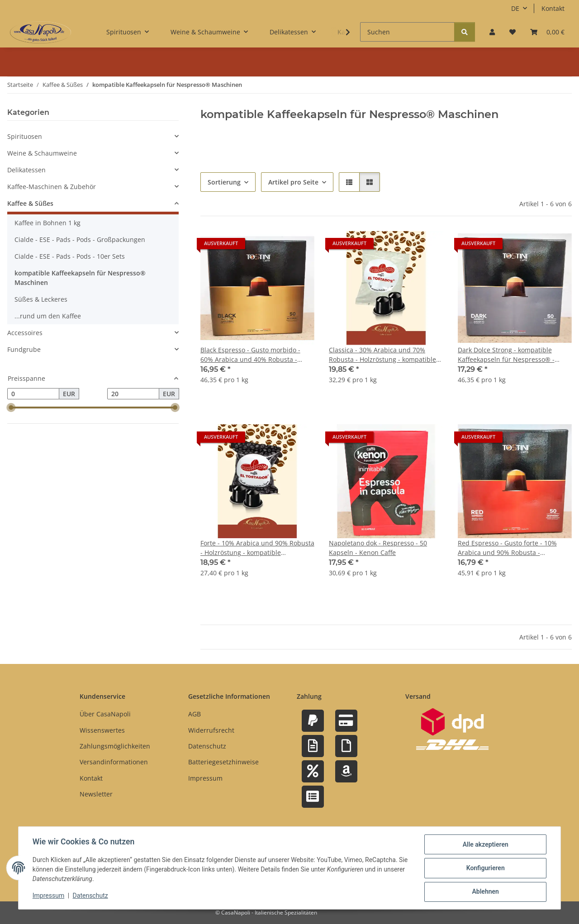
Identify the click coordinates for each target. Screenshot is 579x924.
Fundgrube (24, 349)
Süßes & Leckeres (41, 299)
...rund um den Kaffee (48, 316)
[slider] (11, 408)
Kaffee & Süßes (30, 203)
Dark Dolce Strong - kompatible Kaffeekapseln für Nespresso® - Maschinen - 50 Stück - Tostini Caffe (512, 355)
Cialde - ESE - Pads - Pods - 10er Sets (70, 256)
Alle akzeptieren (485, 845)
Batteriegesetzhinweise (223, 762)
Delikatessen (26, 170)
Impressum (49, 896)
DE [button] (515, 8)
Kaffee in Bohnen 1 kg (47, 223)
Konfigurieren (485, 868)
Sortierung (224, 182)
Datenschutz (91, 896)
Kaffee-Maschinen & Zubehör (52, 187)
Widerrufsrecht (211, 730)
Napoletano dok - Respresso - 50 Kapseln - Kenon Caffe (378, 548)
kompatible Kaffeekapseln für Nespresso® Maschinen (80, 278)
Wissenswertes (102, 730)
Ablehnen (485, 892)
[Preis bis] (133, 394)
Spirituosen (25, 136)
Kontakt (553, 8)
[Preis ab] (33, 394)
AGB (195, 714)
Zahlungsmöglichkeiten (115, 746)
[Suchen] (407, 32)
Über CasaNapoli (105, 714)
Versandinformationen (114, 762)
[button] (492, 32)
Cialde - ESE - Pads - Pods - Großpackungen (80, 239)
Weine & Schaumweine (42, 153)
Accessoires (25, 333)
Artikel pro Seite (293, 182)
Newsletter (96, 794)
